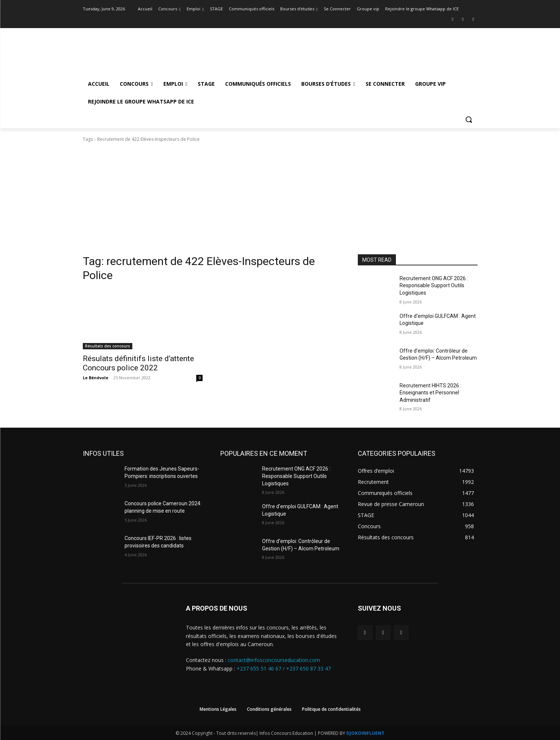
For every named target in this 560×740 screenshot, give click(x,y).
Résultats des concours (108, 346)
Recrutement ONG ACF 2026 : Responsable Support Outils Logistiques (434, 286)
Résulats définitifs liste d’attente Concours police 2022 (138, 363)
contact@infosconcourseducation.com (274, 660)
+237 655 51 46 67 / (261, 668)
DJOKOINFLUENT (365, 733)
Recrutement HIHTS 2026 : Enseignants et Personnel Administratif (430, 393)
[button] (469, 119)
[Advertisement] (280, 198)
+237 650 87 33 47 (308, 668)
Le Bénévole (96, 378)
